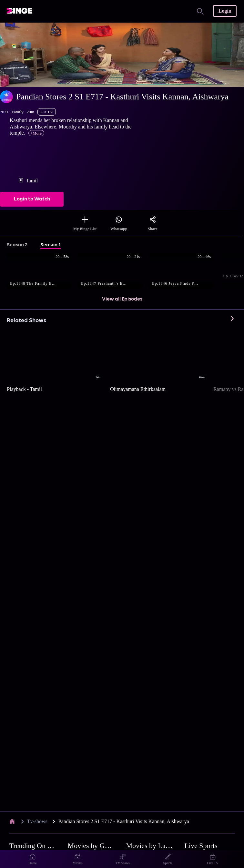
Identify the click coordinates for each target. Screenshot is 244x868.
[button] (42, 271)
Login (225, 11)
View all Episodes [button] (122, 299)
